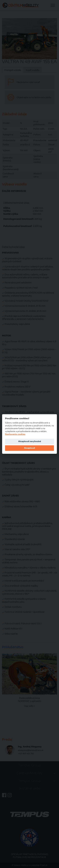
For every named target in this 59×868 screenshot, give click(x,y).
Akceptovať (29, 448)
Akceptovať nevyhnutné (30, 441)
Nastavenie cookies (15, 434)
